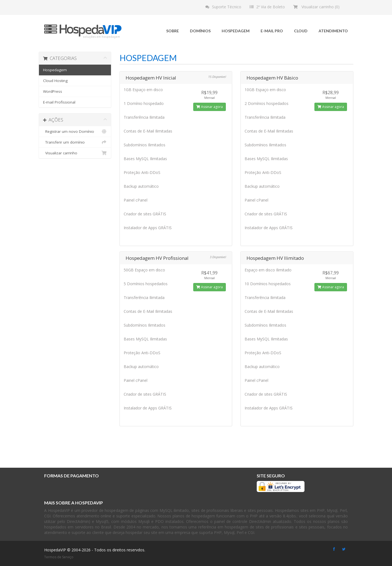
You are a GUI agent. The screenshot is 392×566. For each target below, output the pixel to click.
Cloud (301, 31)
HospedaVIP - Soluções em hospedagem (83, 31)
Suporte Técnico (227, 7)
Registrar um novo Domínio (75, 131)
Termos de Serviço (59, 557)
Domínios (200, 31)
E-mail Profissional (59, 102)
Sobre (173, 31)
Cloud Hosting (55, 81)
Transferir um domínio (75, 142)
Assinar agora (210, 107)
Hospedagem (236, 31)
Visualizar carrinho (75, 153)
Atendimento (333, 31)
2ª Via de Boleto (271, 7)
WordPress (53, 91)
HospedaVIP (55, 550)
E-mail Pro (272, 31)
